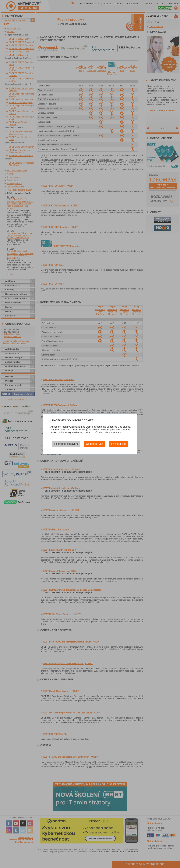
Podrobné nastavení (66, 444)
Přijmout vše (118, 444)
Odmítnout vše (94, 444)
